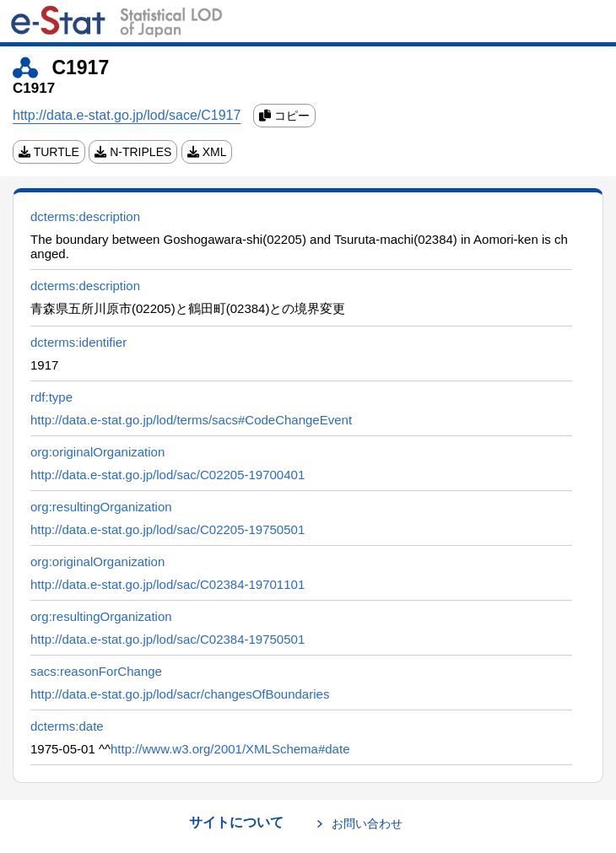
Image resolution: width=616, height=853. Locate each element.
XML (207, 152)
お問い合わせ (367, 823)
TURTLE (49, 152)
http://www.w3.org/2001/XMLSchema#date (230, 749)
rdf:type (51, 397)
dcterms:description (85, 216)
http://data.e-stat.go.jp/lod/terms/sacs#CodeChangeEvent (191, 420)
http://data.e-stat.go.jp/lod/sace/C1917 (127, 115)
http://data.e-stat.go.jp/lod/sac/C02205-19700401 (168, 475)
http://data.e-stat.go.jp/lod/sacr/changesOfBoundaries (180, 694)
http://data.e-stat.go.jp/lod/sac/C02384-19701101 (168, 584)
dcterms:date (67, 726)
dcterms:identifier (78, 342)
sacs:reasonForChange (96, 671)
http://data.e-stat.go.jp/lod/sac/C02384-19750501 (168, 639)
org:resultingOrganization (101, 507)
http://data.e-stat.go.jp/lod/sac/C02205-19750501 (168, 529)
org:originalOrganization (97, 452)
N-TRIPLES (133, 152)
